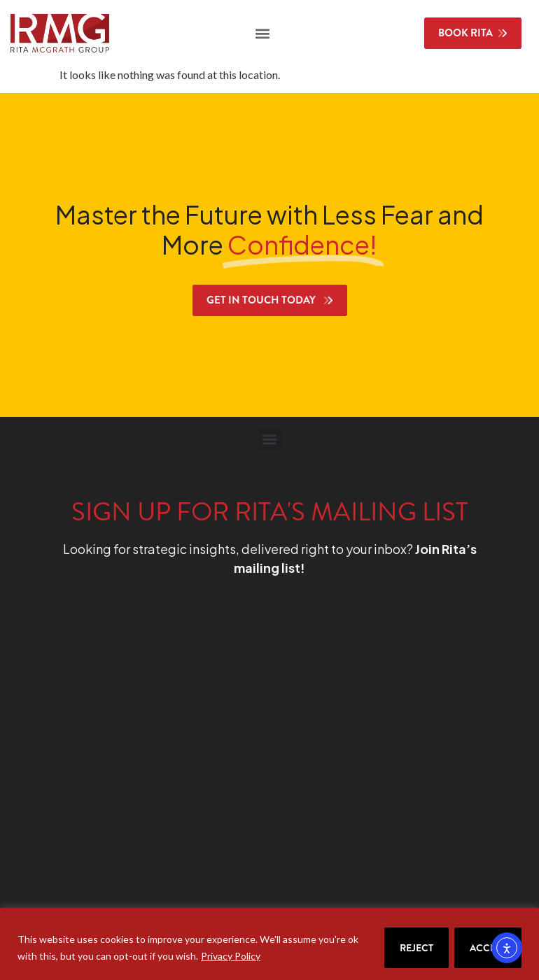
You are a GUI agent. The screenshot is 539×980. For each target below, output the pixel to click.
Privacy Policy (231, 956)
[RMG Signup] (247, 758)
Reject (416, 948)
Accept (488, 948)
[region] (269, 944)
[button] (262, 33)
